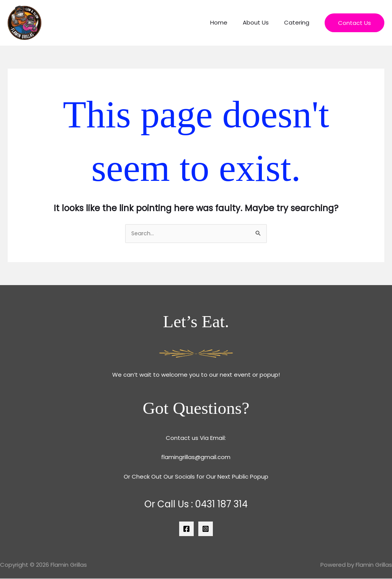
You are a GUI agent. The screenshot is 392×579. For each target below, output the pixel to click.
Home (228, 22)
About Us (261, 22)
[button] (354, 23)
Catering (299, 22)
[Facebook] (186, 529)
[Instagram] (206, 529)
